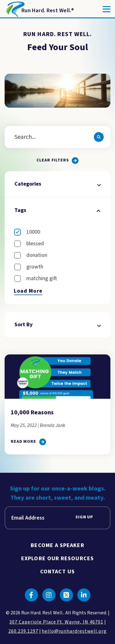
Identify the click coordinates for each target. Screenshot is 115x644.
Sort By (57, 325)
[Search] (99, 137)
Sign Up (84, 517)
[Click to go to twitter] (66, 595)
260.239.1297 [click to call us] (23, 631)
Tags (57, 210)
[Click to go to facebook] (31, 595)
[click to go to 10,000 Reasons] (28, 442)
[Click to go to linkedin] (84, 595)
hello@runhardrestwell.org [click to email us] (74, 631)
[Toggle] (107, 9)
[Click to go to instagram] (49, 595)
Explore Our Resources (57, 559)
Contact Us (57, 572)
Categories (57, 184)
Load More (28, 291)
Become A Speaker (57, 545)
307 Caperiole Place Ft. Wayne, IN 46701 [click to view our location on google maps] (56, 622)
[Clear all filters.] (58, 161)
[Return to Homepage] (39, 9)
